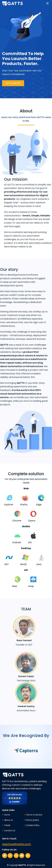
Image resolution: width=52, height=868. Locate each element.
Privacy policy (32, 820)
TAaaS (7, 825)
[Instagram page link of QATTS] (16, 856)
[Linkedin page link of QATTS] (28, 856)
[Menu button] (47, 4)
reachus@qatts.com (17, 844)
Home (7, 815)
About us (8, 820)
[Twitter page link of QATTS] (5, 856)
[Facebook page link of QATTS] (10, 856)
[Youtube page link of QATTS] (22, 856)
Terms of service (34, 815)
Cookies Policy (33, 825)
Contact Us (10, 831)
